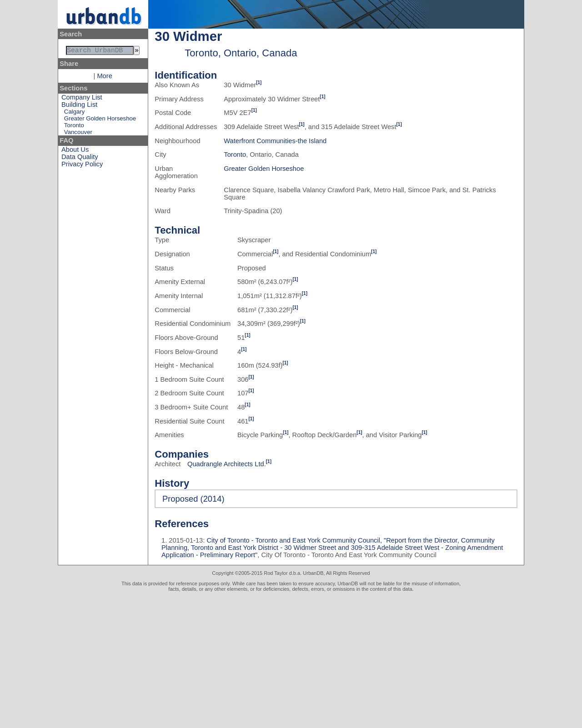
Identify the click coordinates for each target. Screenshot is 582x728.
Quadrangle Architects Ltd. (227, 464)
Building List (79, 106)
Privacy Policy (82, 166)
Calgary (74, 113)
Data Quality (80, 159)
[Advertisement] (291, 660)
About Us (75, 151)
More (104, 78)
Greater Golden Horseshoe (100, 120)
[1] (259, 82)
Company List (82, 99)
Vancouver (78, 134)
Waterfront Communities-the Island (275, 141)
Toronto (74, 127)
